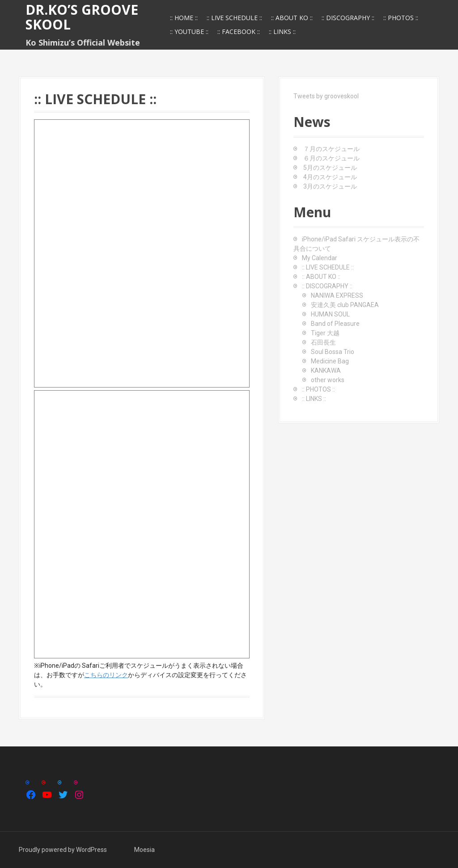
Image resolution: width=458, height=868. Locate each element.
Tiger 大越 (325, 333)
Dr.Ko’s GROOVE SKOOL (82, 17)
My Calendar (320, 258)
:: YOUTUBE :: (189, 32)
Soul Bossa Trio (333, 352)
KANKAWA (326, 371)
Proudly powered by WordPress (63, 850)
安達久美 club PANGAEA (345, 305)
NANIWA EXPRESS (337, 295)
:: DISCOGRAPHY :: (348, 18)
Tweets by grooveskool (326, 96)
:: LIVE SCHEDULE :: (234, 18)
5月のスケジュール (330, 168)
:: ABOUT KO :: (292, 18)
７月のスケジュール (331, 149)
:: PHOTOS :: (401, 18)
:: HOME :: (184, 18)
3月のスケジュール (330, 186)
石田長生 (323, 342)
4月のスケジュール (330, 177)
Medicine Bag (330, 361)
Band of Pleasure (335, 324)
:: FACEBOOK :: (239, 32)
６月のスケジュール (331, 158)
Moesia (144, 850)
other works (328, 380)
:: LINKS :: (282, 32)
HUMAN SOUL (330, 314)
